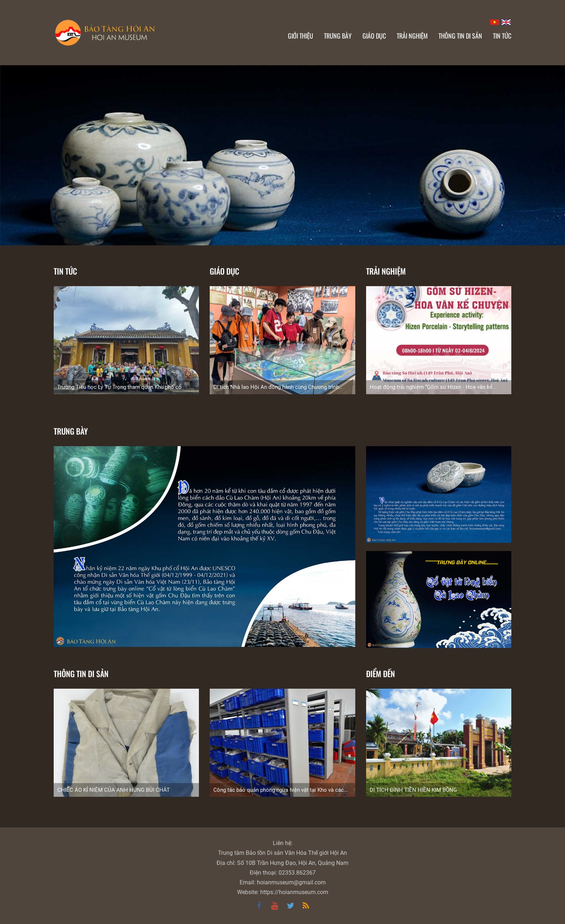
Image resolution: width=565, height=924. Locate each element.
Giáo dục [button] (374, 36)
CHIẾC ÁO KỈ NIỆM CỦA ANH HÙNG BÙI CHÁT (114, 790)
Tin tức (65, 271)
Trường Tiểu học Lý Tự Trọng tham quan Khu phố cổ (119, 387)
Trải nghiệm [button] (412, 36)
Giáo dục (224, 271)
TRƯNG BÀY (71, 431)
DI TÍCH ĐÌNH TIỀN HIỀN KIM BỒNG (413, 790)
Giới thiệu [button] (301, 36)
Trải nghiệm (386, 271)
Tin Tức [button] (502, 36)
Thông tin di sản (81, 674)
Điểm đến (381, 674)
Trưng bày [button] (338, 36)
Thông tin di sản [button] (460, 36)
